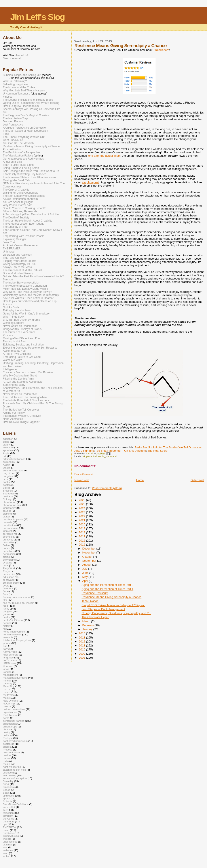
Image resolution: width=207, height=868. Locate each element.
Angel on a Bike (12, 162)
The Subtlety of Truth (16, 227)
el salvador (9, 580)
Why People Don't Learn (18, 205)
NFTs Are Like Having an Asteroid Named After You (34, 183)
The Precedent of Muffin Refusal (22, 270)
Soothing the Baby (14, 385)
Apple (6, 453)
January (88, 629)
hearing (7, 623)
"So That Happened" (108, 451)
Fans (6, 134)
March (87, 621)
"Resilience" (162, 50)
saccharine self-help (14, 770)
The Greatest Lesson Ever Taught (23, 224)
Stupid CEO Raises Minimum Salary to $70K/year (113, 605)
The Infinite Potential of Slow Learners (26, 400)
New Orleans (10, 701)
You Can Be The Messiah (18, 143)
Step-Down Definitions (16, 804)
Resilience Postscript (95, 593)
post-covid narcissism (15, 741)
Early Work (9, 568)
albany (7, 445)
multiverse (9, 695)
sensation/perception (15, 778)
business (8, 496)
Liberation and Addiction (17, 255)
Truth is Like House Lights (19, 165)
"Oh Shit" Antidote (135, 451)
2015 (83, 545)
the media (9, 821)
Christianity (9, 508)
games (7, 614)
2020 (83, 524)
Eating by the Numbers (17, 311)
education (9, 577)
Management (10, 675)
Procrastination (12, 149)
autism (7, 468)
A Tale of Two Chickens (17, 354)
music (6, 698)
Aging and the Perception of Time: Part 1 (107, 589)
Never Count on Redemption (20, 326)
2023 (83, 512)
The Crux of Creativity (16, 190)
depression (9, 554)
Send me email (12, 58)
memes (7, 680)
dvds (6, 565)
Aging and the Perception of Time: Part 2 (107, 585)
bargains (8, 476)
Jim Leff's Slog (38, 17)
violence (8, 844)
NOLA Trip (9, 703)
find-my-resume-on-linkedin (19, 603)
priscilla (7, 747)
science (7, 773)
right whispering (12, 767)
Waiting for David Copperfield (21, 193)
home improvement (14, 632)
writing (7, 856)
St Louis (8, 801)
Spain (6, 793)
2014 (83, 633)
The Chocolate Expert (95, 617)
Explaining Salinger (15, 239)
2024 (83, 508)
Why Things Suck (13, 317)
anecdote (8, 447)
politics (7, 735)
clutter (6, 516)
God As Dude (11, 307)
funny (6, 609)
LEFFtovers (10, 663)
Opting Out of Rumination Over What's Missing (31, 103)
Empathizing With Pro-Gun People (24, 236)
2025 (83, 504)
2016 (83, 541)
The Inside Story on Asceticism (22, 283)
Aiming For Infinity (14, 413)
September (90, 561)
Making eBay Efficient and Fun (21, 338)
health (6, 617)
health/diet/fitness (13, 620)
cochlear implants (13, 519)
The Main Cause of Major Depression (25, 131)
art (4, 456)
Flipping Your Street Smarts (19, 261)
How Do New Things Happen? (21, 422)
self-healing (9, 775)
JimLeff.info (22, 55)
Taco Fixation (90, 601)
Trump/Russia (11, 836)
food (5, 606)
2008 (83, 658)
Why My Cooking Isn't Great (20, 376)
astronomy (9, 462)
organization (10, 712)
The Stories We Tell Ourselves (182, 447)
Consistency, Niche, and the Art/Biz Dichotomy (31, 295)
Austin (7, 465)
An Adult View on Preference (20, 245)
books (6, 482)
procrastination (11, 752)
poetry (7, 732)
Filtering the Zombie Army (18, 379)
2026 (83, 500)
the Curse (9, 819)
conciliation (9, 525)
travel (6, 830)
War (5, 847)
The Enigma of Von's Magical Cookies (26, 115)
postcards (9, 744)
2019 (83, 528)
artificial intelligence (14, 459)
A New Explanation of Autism (20, 199)
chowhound (9, 502)
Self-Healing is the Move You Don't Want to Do (31, 171)
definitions (9, 551)
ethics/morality (11, 583)
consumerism (11, 528)
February (88, 625)
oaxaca (7, 706)
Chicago (8, 499)
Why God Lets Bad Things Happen (24, 91)
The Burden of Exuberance (19, 332)
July (85, 569)
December (89, 549)
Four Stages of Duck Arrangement (103, 609)
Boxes (7, 488)
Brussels (8, 491)
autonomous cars (13, 470)
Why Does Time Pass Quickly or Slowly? (27, 292)
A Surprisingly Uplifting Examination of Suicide (31, 214)
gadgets (8, 611)
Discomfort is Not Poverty (18, 273)
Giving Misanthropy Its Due (19, 264)
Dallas (7, 545)
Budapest (8, 493)
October (88, 557)
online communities (14, 709)
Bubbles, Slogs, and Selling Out (22, 75)
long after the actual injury (104, 156)
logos (6, 669)
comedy (7, 522)
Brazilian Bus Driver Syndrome (21, 320)
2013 (83, 637)
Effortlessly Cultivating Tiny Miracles (25, 174)
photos (7, 729)
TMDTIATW (10, 827)
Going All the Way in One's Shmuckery (26, 314)
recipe (6, 764)
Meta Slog (9, 686)
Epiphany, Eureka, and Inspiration (23, 345)
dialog (6, 557)
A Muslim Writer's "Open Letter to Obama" (28, 298)
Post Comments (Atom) (107, 488)
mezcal (7, 689)
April (85, 581)
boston (7, 485)
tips (5, 824)
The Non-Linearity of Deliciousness (24, 196)
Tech (6, 810)
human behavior (12, 634)
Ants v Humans (84, 451)
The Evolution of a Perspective (21, 152)
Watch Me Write (12, 360)
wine (6, 853)
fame (6, 591)
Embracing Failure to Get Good (22, 357)
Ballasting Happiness (16, 84)
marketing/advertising (15, 678)
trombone (8, 833)
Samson (8, 280)
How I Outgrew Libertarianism (21, 106)
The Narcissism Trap (15, 118)
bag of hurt (9, 473)
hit (84, 456)
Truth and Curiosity (14, 258)
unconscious (10, 842)
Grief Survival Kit (13, 140)
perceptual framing (96, 456)
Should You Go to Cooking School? (24, 208)
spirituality (9, 796)
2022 (83, 516)
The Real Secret (158, 451)
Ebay (6, 571)
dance (6, 548)
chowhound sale (12, 505)
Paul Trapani (10, 715)
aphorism (8, 450)
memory (8, 683)
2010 (83, 649)
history (7, 626)
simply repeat (90, 182)
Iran (5, 646)
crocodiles (9, 542)
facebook (8, 588)
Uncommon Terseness (16, 94)
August (87, 565)
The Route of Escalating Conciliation (25, 286)
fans (5, 594)
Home (140, 480)
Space (7, 790)
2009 (83, 654)
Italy (5, 649)
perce (6, 718)
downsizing (9, 560)
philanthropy (10, 726)
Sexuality (8, 781)
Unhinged (9, 252)
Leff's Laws (9, 660)
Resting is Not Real (15, 341)
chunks (7, 511)
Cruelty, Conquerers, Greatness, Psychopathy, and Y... (116, 613)
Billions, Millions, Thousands (20, 211)
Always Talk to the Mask (17, 267)
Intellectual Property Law (17, 640)
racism (7, 758)
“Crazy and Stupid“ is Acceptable (23, 382)
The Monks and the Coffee (19, 87)
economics (9, 574)
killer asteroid (10, 655)
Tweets (7, 839)
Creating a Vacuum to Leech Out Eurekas (28, 372)
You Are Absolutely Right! (18, 202)
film (5, 600)
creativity (8, 539)
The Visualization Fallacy (18, 156)
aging (6, 442)
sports (6, 798)
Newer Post (82, 480)
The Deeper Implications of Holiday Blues (28, 100)
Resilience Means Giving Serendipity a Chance (111, 597)
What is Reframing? (15, 81)
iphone (7, 643)
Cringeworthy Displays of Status (22, 329)
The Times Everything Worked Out (24, 137)
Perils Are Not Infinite (148, 447)
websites (8, 850)
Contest (7, 531)
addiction (8, 439)
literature (8, 666)
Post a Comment (84, 474)
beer (5, 479)
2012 (83, 641)
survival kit (112, 456)
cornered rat (10, 534)
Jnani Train (9, 242)
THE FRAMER (12, 249)
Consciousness (12, 187)
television (8, 813)
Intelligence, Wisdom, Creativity (22, 416)
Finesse (8, 97)
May (85, 577)
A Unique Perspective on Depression (25, 128)
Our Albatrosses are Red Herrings (23, 159)
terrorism (8, 816)
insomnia (8, 637)
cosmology (9, 537)
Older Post (197, 480)
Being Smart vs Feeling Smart (21, 168)
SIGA (6, 784)
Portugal (8, 738)
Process (8, 335)
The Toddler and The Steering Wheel (25, 397)
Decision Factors (13, 122)
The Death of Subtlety (16, 218)
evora (6, 585)
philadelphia (10, 724)
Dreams (7, 562)
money (7, 692)
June (86, 573)
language (8, 657)
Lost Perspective (13, 125)
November (89, 553)
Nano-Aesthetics (13, 419)
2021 (83, 520)
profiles (7, 755)
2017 (83, 536)
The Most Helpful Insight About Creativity (28, 221)
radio (6, 761)
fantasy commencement (17, 597)
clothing (7, 514)
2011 (83, 645)
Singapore (9, 787)
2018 (83, 532)
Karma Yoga (10, 652)
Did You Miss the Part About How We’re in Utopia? (33, 276)
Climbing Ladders (13, 323)
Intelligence (10, 369)
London (7, 672)
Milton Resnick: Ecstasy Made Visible (25, 289)
